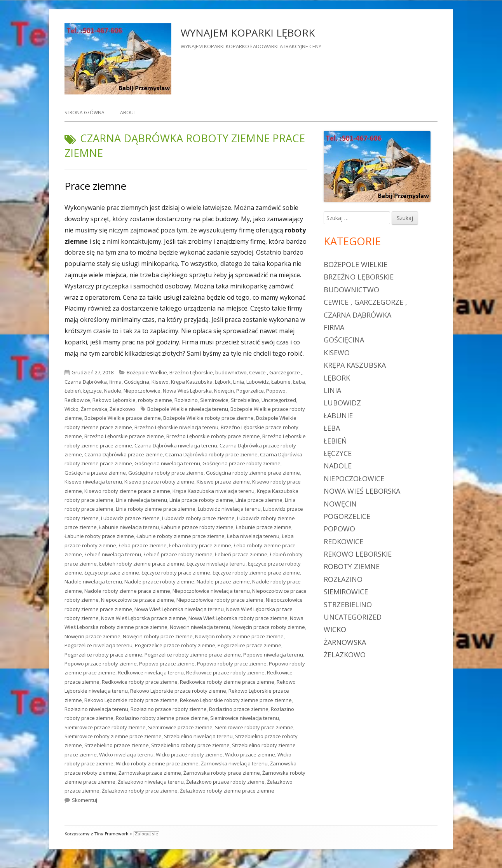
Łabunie (281, 382)
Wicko (71, 409)
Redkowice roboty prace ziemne (140, 682)
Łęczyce (92, 391)
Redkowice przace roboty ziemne (225, 672)
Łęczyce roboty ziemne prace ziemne (256, 573)
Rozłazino (186, 400)
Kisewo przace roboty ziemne (159, 482)
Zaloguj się (146, 834)
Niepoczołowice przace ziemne (138, 600)
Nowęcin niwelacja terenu (200, 627)
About (128, 113)
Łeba (299, 382)
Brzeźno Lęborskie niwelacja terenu (176, 427)
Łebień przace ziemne (241, 554)
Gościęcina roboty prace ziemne (166, 473)
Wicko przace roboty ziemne (189, 754)
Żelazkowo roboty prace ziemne (140, 791)
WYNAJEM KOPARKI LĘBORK (248, 33)
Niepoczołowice (142, 391)
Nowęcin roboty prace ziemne (158, 636)
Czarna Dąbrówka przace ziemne (124, 454)
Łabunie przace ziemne (264, 527)
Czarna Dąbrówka (86, 382)
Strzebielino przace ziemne (117, 745)
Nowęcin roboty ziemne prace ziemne (239, 636)
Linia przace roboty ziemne (201, 500)
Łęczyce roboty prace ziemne (176, 573)
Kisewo (160, 382)
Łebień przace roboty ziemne (178, 554)
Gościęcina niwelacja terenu (167, 463)
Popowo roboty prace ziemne (232, 664)
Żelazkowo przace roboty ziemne (225, 782)
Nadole (113, 391)
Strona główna (85, 113)
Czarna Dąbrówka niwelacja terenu (176, 445)
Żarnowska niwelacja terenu (234, 763)
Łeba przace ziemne (143, 545)
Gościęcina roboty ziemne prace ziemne (253, 473)
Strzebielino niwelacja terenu (198, 736)
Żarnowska (94, 409)
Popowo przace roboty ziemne (101, 664)
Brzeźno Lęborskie (191, 372)
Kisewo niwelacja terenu (93, 482)
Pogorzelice (250, 391)
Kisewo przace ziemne (223, 482)
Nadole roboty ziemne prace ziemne (127, 591)
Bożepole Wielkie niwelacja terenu (188, 409)
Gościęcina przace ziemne (95, 473)
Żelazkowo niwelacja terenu (151, 782)
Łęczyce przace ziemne (112, 573)
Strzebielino (245, 400)
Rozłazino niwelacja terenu (96, 709)
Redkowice (77, 400)
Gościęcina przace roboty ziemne (241, 463)
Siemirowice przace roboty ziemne (105, 727)
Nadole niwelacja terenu (93, 582)
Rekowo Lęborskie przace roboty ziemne (178, 691)
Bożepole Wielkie (147, 372)
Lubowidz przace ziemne (130, 518)
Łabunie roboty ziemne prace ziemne (180, 536)
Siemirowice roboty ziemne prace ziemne (113, 736)
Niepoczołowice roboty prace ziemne (220, 600)
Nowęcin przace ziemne (92, 636)
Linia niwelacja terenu (141, 500)
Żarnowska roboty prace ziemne (222, 773)
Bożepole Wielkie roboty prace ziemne (208, 418)
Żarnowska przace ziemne (150, 773)
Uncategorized (279, 400)
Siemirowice (214, 400)
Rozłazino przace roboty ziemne (169, 709)
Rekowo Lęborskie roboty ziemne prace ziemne (236, 700)
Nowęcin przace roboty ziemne (269, 627)
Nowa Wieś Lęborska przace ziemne (144, 618)
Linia (239, 382)
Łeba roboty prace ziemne (200, 545)
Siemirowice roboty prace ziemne (254, 727)
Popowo (276, 391)
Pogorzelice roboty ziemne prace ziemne (193, 655)
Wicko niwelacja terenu (126, 754)
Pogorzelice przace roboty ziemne (175, 645)
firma (115, 382)
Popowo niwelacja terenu (273, 655)
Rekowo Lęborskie (114, 400)
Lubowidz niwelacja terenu (229, 509)
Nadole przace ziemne (223, 582)
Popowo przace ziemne (167, 664)
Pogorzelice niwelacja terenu (98, 645)
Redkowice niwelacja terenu (151, 672)
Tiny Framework (111, 834)
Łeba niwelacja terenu (253, 536)
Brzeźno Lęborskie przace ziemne (124, 436)
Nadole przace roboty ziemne (159, 582)
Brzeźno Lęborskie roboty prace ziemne (213, 436)
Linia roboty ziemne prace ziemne (156, 509)
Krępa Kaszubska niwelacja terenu (214, 491)
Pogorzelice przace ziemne (249, 645)
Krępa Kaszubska (192, 382)
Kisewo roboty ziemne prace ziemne (127, 491)
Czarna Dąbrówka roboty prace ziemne (211, 454)
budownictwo (231, 372)
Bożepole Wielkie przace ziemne (123, 418)
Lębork (223, 382)
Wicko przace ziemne (250, 754)
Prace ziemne (95, 186)
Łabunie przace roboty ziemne (197, 527)
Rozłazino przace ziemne (239, 709)
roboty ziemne (155, 400)
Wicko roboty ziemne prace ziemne (157, 763)
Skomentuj (85, 800)
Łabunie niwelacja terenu (129, 527)
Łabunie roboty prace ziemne (99, 536)
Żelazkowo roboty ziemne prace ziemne (227, 791)
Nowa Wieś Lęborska (187, 391)
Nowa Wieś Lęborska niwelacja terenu (179, 609)
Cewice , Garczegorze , (276, 372)
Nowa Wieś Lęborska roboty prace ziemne (238, 618)
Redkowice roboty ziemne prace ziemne (227, 682)
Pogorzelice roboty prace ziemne (103, 655)
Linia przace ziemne (259, 500)
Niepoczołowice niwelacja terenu (211, 591)
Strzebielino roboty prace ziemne (190, 745)
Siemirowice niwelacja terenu (245, 718)
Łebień (73, 391)
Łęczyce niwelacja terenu (216, 564)
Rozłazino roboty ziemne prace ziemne (162, 718)
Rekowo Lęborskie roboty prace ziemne (131, 700)
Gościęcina (137, 382)
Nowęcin (224, 391)
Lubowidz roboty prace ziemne (198, 518)
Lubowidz (258, 382)
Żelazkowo (122, 409)
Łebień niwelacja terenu (113, 554)
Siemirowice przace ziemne (180, 727)
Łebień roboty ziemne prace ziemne (142, 564)
